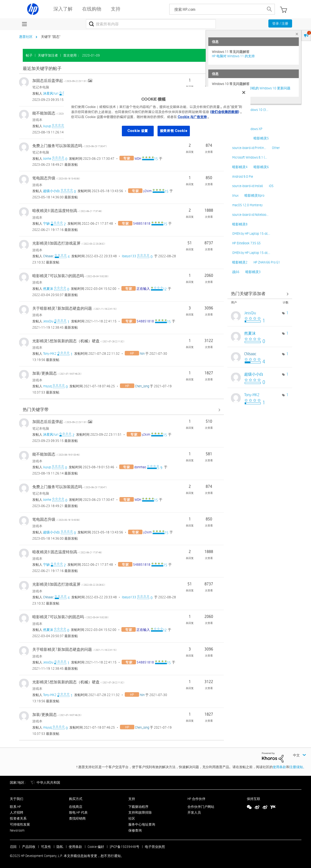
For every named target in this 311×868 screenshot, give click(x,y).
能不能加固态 (56, 113)
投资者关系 (18, 818)
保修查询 (135, 830)
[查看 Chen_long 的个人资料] (142, 386)
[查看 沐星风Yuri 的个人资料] (51, 93)
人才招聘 (17, 812)
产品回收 (29, 847)
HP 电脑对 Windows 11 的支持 (233, 56)
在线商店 (76, 807)
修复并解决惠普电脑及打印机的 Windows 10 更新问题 (251, 88)
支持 (132, 799)
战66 (236, 272)
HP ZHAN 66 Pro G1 (267, 262)
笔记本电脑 (41, 87)
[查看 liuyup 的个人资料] (47, 126)
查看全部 (122, 69)
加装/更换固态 (57, 373)
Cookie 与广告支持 (192, 117)
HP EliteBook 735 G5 (246, 243)
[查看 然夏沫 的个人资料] (48, 289)
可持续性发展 (20, 824)
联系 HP (15, 807)
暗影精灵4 (240, 167)
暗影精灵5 (261, 138)
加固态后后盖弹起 (60, 81)
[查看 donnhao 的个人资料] (140, 467)
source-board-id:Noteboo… (250, 215)
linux (235, 195)
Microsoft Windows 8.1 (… (250, 157)
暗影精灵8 (240, 224)
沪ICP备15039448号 (124, 847)
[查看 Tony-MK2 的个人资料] (50, 354)
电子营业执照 (155, 847)
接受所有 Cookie (174, 131)
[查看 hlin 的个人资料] (142, 354)
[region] (157, 114)
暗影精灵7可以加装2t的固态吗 (70, 276)
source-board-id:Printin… (249, 148)
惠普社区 (26, 37)
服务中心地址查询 (142, 824)
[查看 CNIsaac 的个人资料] (48, 256)
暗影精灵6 (261, 167)
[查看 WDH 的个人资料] (138, 159)
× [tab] (297, 34)
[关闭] (244, 92)
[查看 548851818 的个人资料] (142, 223)
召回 (13, 847)
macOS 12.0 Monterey (247, 205)
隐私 (60, 847)
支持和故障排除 (140, 812)
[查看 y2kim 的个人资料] (147, 191)
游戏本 (37, 120)
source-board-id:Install (248, 186)
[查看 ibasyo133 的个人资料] (129, 256)
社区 (132, 818)
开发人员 (194, 812)
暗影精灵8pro (254, 195)
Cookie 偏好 (96, 847)
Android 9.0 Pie (243, 177)
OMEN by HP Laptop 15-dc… (251, 234)
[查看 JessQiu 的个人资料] (48, 321)
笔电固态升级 (56, 178)
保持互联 (254, 799)
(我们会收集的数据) (224, 112)
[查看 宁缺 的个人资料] (46, 223)
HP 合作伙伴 (196, 799)
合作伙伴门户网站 (201, 807)
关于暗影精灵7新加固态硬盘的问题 (74, 308)
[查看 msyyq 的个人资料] (47, 386)
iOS (271, 186)
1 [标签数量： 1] (287, 313)
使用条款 (279, 767)
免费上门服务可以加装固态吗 (70, 146)
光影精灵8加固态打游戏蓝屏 (69, 243)
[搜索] (151, 24)
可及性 (46, 847)
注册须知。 (298, 767)
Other (276, 148)
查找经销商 (77, 818)
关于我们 (17, 799)
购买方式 (76, 799)
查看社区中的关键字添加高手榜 (260, 294)
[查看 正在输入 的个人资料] (143, 289)
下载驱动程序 (138, 807)
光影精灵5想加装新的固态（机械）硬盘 (78, 341)
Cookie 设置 (138, 131)
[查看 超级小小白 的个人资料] (51, 191)
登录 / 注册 (280, 23)
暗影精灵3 (253, 272)
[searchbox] (217, 9)
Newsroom (17, 830)
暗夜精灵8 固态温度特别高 (67, 211)
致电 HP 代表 (78, 812)
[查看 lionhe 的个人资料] (47, 159)
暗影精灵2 (240, 262)
